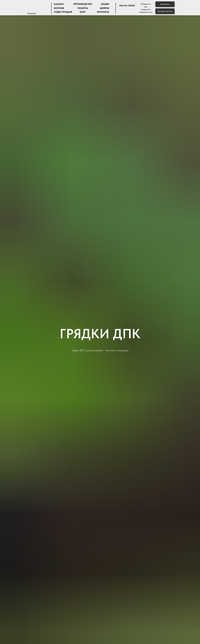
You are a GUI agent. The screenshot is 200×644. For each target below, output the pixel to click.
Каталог (59, 4)
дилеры (105, 8)
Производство (83, 4)
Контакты (103, 12)
